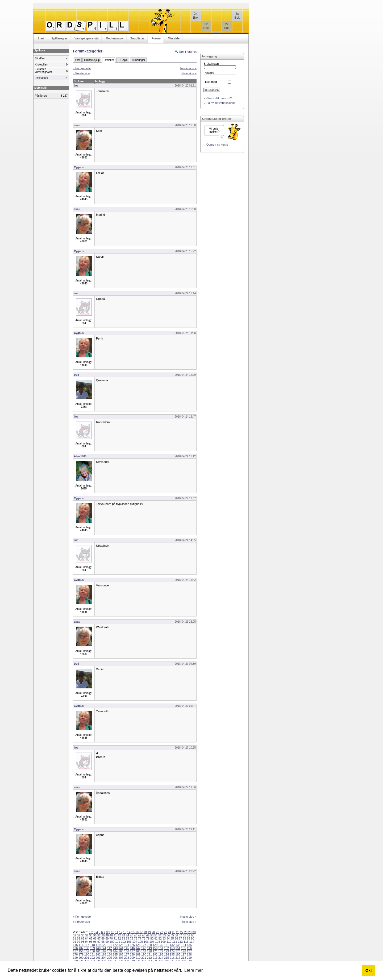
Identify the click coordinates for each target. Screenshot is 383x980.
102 (123, 942)
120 (104, 945)
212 (149, 958)
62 (78, 938)
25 (174, 932)
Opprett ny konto (217, 145)
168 (138, 951)
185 (115, 954)
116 (81, 945)
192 (155, 954)
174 (172, 951)
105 (140, 942)
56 (176, 935)
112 (180, 942)
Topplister (138, 38)
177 (189, 951)
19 (149, 932)
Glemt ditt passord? (219, 98)
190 (144, 954)
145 (127, 948)
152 (166, 948)
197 (184, 954)
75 (131, 938)
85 (172, 938)
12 (121, 932)
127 (144, 945)
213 (155, 958)
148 (144, 948)
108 (157, 942)
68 (103, 938)
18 (145, 932)
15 (133, 932)
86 (176, 938)
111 (174, 942)
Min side (174, 38)
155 (184, 948)
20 (153, 932)
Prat (78, 60)
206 (115, 958)
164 (115, 951)
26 (178, 932)
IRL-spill (123, 60)
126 (138, 945)
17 (141, 932)
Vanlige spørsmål (86, 38)
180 (87, 954)
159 (87, 951)
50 (152, 935)
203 (98, 958)
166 (127, 951)
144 (121, 948)
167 (132, 951)
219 (189, 958)
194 (166, 954)
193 (161, 954)
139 (92, 948)
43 (123, 935)
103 (129, 942)
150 (155, 948)
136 (75, 948)
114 (192, 942)
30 (194, 932)
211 (144, 958)
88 (184, 938)
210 (138, 958)
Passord (209, 73)
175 (178, 951)
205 (110, 958)
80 (152, 938)
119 (98, 945)
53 (164, 935)
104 (135, 942)
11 (116, 932)
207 (121, 958)
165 (121, 951)
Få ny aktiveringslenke (221, 103)
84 (168, 938)
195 (172, 954)
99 (107, 942)
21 (157, 932)
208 (127, 958)
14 (129, 932)
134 (184, 945)
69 (107, 938)
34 (87, 935)
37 (99, 935)
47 (140, 935)
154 (178, 948)
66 (95, 938)
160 (92, 951)
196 (178, 954)
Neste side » (188, 68)
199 (75, 958)
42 (119, 935)
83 (164, 938)
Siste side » (189, 73)
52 (160, 935)
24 (169, 932)
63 (83, 938)
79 (148, 938)
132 (172, 945)
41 (115, 935)
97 (99, 942)
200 (81, 958)
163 (110, 951)
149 (149, 948)
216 (172, 958)
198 (189, 954)
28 (186, 932)
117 (87, 945)
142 (110, 948)
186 (121, 954)
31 (74, 935)
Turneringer (138, 60)
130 (161, 945)
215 (166, 958)
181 (92, 954)
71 (115, 938)
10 (113, 932)
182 (98, 954)
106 (146, 942)
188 (132, 954)
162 (104, 951)
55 (172, 935)
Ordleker (109, 60)
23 (165, 932)
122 (115, 945)
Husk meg (210, 82)
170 (149, 951)
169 (144, 951)
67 (99, 938)
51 (156, 935)
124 (127, 945)
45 (131, 935)
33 (83, 935)
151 (161, 948)
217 (178, 958)
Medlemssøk (114, 38)
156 (189, 948)
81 (156, 938)
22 (161, 932)
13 (125, 932)
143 (115, 948)
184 (110, 954)
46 (136, 935)
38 (103, 935)
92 (78, 942)
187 (127, 954)
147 (138, 948)
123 (121, 945)
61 (74, 938)
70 (111, 938)
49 (148, 935)
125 (132, 945)
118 (92, 945)
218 (184, 958)
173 (166, 951)
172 (161, 951)
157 (75, 951)
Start (41, 38)
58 (184, 935)
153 (172, 948)
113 (186, 942)
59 (189, 935)
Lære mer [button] (193, 970)
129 (155, 945)
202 (92, 958)
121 (110, 945)
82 (160, 938)
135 (189, 945)
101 (118, 942)
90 (193, 938)
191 (149, 954)
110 (169, 942)
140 (98, 948)
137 (81, 948)
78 (144, 938)
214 (161, 958)
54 (168, 935)
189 (138, 954)
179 (81, 954)
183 (104, 954)
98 (103, 942)
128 (149, 945)
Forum (156, 38)
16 (137, 932)
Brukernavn (211, 64)
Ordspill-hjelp (92, 60)
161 (98, 951)
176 (184, 951)
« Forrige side (82, 68)
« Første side (81, 73)
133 (178, 945)
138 (87, 948)
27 (182, 932)
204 (104, 958)
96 (95, 942)
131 (166, 945)
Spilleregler (59, 38)
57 (180, 935)
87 (180, 938)
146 (132, 948)
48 (144, 935)
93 (83, 942)
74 (127, 938)
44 (127, 935)
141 (104, 948)
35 (91, 935)
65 (91, 938)
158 (81, 951)
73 (123, 938)
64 (87, 938)
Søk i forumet (188, 52)
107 (152, 942)
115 (75, 945)
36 (95, 935)
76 (136, 938)
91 (74, 942)
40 (111, 935)
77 (140, 938)
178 (75, 954)
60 (193, 935)
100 (112, 942)
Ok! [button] (369, 970)
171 (155, 951)
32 (78, 935)
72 (119, 938)
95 (91, 942)
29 (190, 932)
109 (163, 942)
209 (132, 958)
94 (87, 942)
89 (189, 938)
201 (87, 958)
